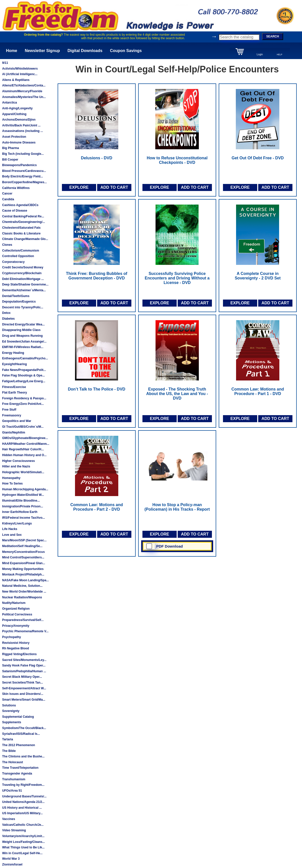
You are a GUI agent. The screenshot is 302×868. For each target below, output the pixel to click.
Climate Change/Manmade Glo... (25, 239)
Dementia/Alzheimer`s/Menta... (24, 290)
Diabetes (8, 319)
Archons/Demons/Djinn (19, 120)
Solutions (9, 705)
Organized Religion (16, 609)
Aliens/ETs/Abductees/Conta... (24, 85)
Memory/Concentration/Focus (23, 552)
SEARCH (273, 36)
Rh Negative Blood (15, 648)
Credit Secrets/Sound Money (23, 267)
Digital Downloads (85, 51)
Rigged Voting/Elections (19, 654)
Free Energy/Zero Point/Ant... (23, 404)
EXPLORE (79, 187)
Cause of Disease (14, 211)
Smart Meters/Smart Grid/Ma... (24, 700)
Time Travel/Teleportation (20, 768)
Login (260, 54)
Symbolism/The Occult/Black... (24, 728)
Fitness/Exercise (14, 387)
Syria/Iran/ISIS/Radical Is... (21, 734)
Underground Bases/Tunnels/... (24, 796)
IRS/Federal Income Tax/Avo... (23, 518)
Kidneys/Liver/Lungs (17, 523)
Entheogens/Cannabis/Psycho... (25, 358)
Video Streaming (14, 830)
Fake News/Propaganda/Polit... (24, 370)
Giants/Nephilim (13, 432)
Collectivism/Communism (21, 251)
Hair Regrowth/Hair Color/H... (23, 449)
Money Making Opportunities (23, 569)
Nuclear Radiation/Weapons (22, 597)
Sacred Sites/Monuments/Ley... (24, 660)
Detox (6, 313)
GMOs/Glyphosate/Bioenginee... (25, 438)
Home (12, 51)
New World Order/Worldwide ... (24, 592)
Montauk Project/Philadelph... (23, 574)
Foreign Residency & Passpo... (24, 398)
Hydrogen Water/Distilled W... (23, 495)
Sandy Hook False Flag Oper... (24, 665)
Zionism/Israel (12, 864)
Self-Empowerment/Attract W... (24, 688)
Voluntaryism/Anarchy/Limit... (23, 836)
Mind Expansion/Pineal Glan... (24, 563)
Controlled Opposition (18, 256)
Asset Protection (14, 137)
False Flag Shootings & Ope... (23, 375)
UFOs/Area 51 (12, 791)
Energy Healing (13, 353)
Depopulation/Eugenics (19, 302)
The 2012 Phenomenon (18, 745)
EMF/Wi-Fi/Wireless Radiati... (23, 347)
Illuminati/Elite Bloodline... (21, 501)
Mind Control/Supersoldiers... (23, 557)
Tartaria (7, 739)
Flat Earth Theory (14, 393)
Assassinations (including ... (22, 131)
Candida (8, 199)
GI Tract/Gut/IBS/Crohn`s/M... (23, 427)
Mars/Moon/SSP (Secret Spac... (24, 540)
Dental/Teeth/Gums (16, 296)
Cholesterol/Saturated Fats (21, 228)
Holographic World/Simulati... (23, 472)
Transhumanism (14, 779)
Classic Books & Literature (21, 233)
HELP (280, 55)
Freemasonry (11, 415)
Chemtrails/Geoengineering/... (23, 222)
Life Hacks (10, 529)
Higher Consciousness (18, 461)
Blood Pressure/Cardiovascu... (24, 171)
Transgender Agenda (17, 774)
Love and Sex (12, 535)
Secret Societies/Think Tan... (22, 683)
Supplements (11, 722)
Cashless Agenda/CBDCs (20, 205)
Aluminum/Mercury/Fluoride (22, 91)
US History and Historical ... (22, 808)
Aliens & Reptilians (16, 80)
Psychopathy (11, 637)
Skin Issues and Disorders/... (23, 694)
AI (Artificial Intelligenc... (20, 74)
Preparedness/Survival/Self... (23, 620)
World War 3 (11, 859)
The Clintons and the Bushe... (23, 756)
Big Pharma (10, 148)
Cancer (7, 194)
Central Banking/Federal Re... (23, 216)
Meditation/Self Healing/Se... (22, 546)
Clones (7, 245)
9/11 (5, 63)
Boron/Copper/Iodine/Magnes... (24, 182)
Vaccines (8, 819)
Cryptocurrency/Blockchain (22, 273)
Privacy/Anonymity (16, 626)
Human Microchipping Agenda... (25, 489)
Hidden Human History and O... (24, 455)
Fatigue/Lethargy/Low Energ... (24, 381)
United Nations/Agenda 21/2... (23, 802)
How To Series (12, 484)
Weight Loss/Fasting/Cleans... (23, 842)
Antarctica (9, 103)
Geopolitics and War (17, 421)
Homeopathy (11, 478)
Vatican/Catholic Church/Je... (23, 825)
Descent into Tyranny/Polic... (23, 307)
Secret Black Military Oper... (22, 677)
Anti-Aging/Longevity (17, 108)
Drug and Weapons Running (22, 336)
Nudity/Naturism (14, 603)
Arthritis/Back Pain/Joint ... (21, 125)
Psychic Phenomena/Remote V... (25, 631)
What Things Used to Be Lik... (23, 847)
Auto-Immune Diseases (19, 142)
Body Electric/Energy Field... (22, 176)
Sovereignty (11, 711)
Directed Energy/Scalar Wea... (23, 324)
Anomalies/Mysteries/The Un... (24, 97)
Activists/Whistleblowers (20, 69)
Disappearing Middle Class (21, 330)
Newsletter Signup (42, 51)
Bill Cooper (10, 160)
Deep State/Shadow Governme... (25, 284)
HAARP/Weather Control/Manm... (26, 444)
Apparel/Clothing (14, 114)
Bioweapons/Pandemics (19, 165)
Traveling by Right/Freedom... (23, 785)
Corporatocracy (13, 262)
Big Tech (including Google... (23, 154)
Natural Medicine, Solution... (22, 586)
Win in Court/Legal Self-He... (22, 853)
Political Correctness (17, 614)
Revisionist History (16, 643)
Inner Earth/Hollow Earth (20, 512)
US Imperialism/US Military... (22, 813)
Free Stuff (9, 410)
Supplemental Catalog (18, 717)
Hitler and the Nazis (16, 466)
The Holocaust (12, 762)
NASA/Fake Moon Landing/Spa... (25, 580)
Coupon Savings (126, 51)
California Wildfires (16, 188)
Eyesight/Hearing (14, 364)
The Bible (9, 751)
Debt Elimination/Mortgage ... (23, 279)
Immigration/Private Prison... (23, 506)
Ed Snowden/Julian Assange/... (24, 342)
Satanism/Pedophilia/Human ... (24, 671)
